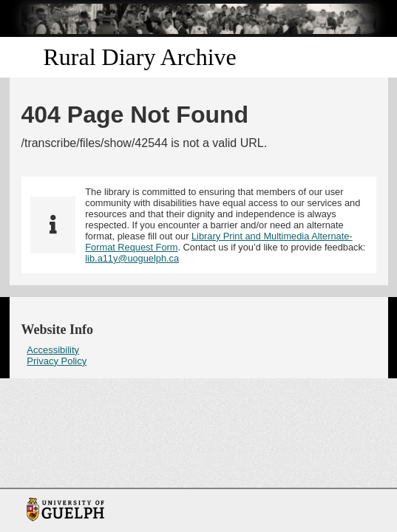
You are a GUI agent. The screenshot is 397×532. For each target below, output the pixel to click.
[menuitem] (199, 350)
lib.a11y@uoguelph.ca (132, 258)
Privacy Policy (57, 361)
